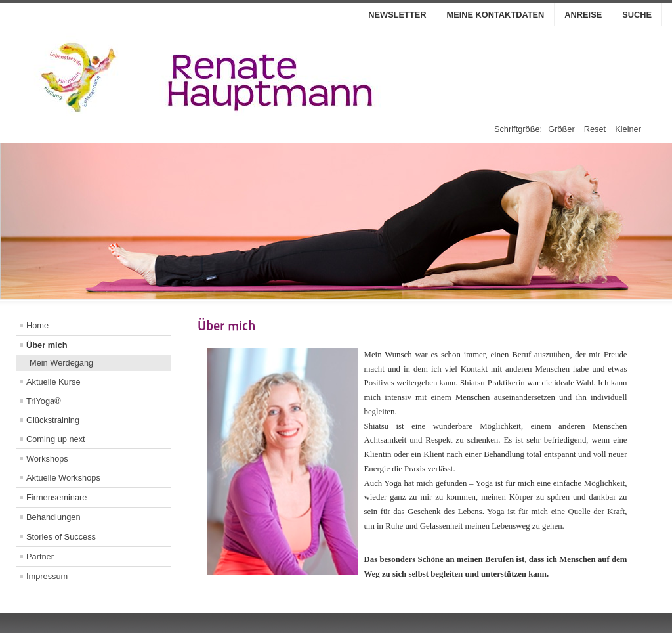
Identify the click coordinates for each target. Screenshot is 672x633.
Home (37, 325)
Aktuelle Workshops (63, 478)
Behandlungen (53, 517)
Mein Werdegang (61, 363)
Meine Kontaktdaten (495, 15)
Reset (595, 129)
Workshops (47, 459)
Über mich (47, 345)
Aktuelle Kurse (53, 382)
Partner (40, 557)
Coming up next (56, 439)
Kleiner (628, 129)
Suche (637, 15)
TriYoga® (44, 401)
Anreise (583, 15)
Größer (561, 129)
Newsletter (397, 15)
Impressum (47, 576)
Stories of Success (61, 537)
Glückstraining (53, 420)
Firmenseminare (56, 497)
